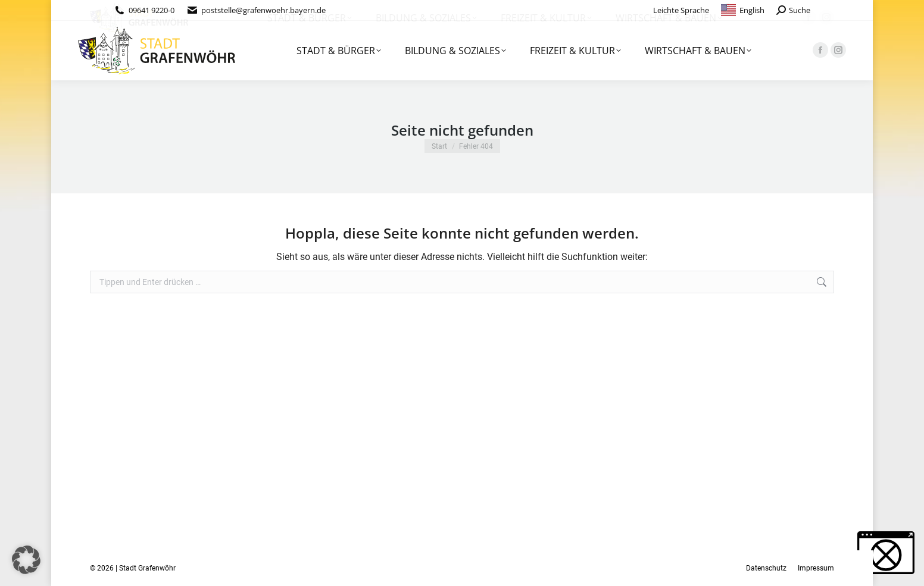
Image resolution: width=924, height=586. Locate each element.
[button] (26, 560)
